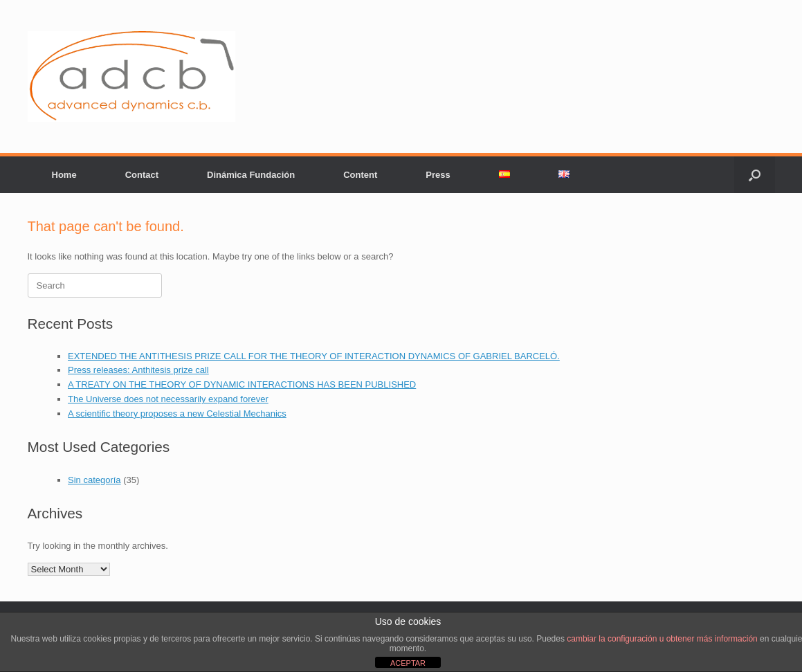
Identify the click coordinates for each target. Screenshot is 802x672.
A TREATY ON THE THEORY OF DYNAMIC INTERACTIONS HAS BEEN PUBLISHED (242, 384)
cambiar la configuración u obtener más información (662, 639)
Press (438, 175)
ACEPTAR (408, 663)
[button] (755, 175)
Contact (142, 175)
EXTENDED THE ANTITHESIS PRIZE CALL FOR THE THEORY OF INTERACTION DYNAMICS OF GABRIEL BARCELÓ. (314, 356)
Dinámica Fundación (251, 175)
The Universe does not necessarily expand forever (168, 399)
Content (360, 175)
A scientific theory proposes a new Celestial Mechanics (177, 414)
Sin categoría (94, 480)
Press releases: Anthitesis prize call (138, 370)
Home (64, 175)
